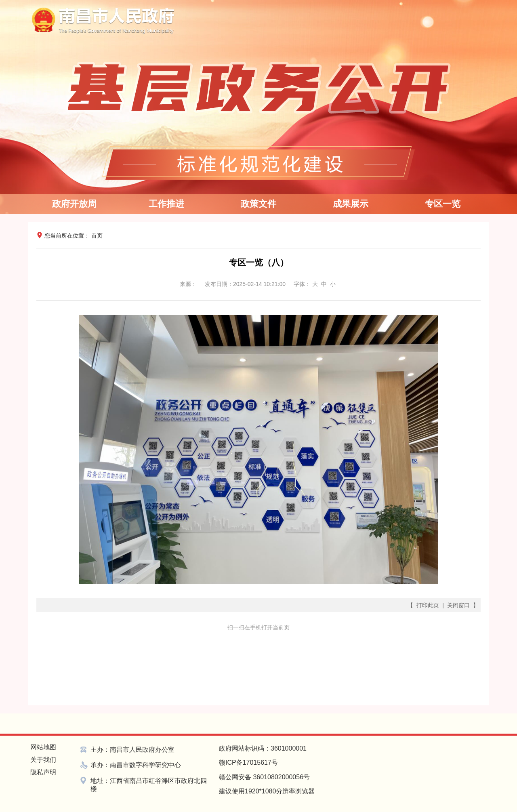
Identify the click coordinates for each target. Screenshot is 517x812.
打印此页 (428, 605)
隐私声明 (43, 772)
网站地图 (43, 747)
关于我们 (43, 760)
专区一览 (443, 204)
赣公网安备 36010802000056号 (264, 777)
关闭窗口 (458, 605)
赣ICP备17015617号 (248, 763)
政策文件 (258, 204)
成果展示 (351, 204)
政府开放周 (74, 204)
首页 (97, 236)
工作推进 (166, 204)
